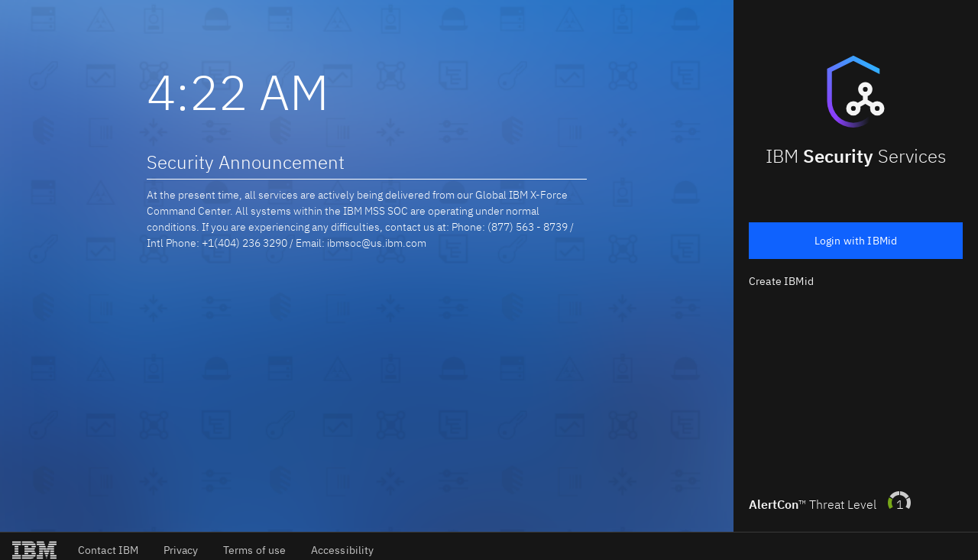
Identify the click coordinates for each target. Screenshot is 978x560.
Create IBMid (781, 281)
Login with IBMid (856, 241)
